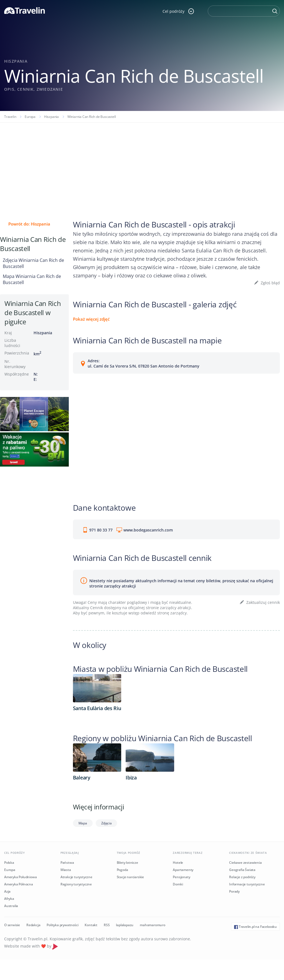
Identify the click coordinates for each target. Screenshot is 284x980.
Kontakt (91, 925)
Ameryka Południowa (20, 877)
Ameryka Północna (19, 884)
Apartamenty (183, 870)
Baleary (82, 778)
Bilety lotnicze (127, 863)
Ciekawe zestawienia (245, 863)
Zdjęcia (106, 823)
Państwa (67, 863)
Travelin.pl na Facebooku (255, 927)
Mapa (83, 823)
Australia (11, 906)
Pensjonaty (181, 877)
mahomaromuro (153, 925)
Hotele (178, 863)
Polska (9, 863)
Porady (234, 891)
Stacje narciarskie (130, 877)
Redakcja (33, 925)
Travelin (10, 117)
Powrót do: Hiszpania (29, 224)
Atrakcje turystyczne (76, 877)
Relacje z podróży (242, 877)
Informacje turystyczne (247, 884)
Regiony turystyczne (76, 884)
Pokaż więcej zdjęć (91, 319)
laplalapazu (125, 925)
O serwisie (12, 925)
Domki (178, 884)
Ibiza (131, 778)
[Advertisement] (142, 164)
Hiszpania (51, 117)
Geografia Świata (242, 870)
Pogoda (122, 870)
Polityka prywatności (62, 925)
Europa (30, 117)
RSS (107, 925)
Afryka (9, 899)
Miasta (66, 870)
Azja (7, 891)
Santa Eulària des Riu (97, 708)
